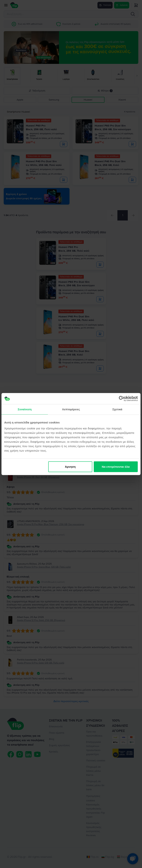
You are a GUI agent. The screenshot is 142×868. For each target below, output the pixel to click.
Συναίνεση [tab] (25, 409)
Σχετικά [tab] (117, 409)
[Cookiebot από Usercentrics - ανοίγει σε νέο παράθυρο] (122, 399)
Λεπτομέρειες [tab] (71, 409)
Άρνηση (70, 466)
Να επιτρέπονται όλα (116, 466)
